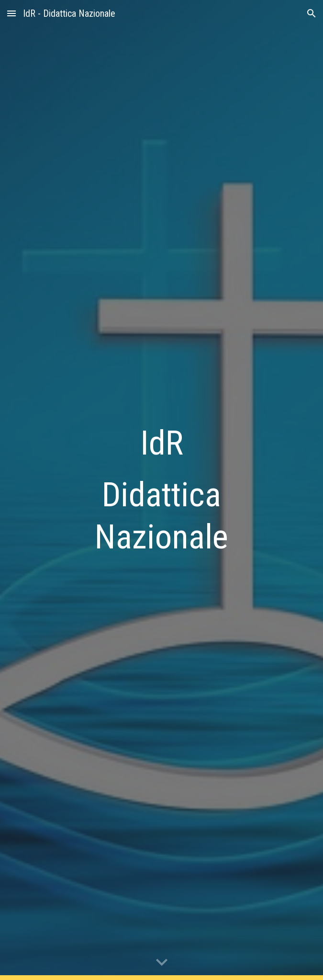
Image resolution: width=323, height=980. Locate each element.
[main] (161, 490)
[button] (11, 13)
